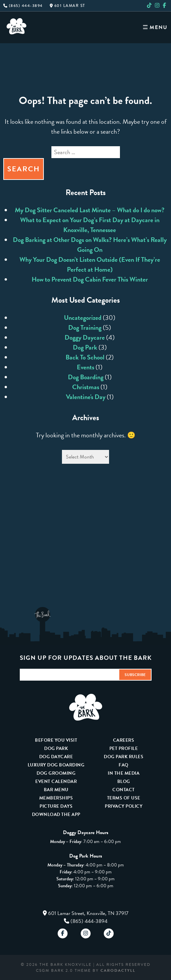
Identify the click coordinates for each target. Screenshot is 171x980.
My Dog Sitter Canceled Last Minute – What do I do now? (90, 210)
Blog (124, 781)
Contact (124, 790)
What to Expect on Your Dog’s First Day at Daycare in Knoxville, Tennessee (90, 225)
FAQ (124, 765)
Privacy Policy (124, 806)
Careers (124, 740)
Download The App (56, 814)
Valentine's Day (86, 397)
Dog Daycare (56, 757)
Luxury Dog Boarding (56, 765)
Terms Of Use (124, 798)
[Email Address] (69, 675)
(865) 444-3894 (23, 6)
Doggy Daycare (85, 337)
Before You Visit (56, 740)
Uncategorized (83, 318)
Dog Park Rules (124, 757)
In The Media (124, 773)
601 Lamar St (68, 6)
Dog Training (85, 327)
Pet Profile (124, 748)
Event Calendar (56, 781)
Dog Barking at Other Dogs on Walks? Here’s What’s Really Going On (90, 245)
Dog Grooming (56, 773)
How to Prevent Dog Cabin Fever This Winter (90, 279)
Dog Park (85, 347)
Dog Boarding (86, 377)
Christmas (86, 387)
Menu (155, 27)
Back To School (85, 357)
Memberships (56, 798)
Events (85, 367)
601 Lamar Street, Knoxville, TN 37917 (88, 913)
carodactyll (118, 970)
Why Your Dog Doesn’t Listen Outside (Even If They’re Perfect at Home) (90, 264)
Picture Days (56, 806)
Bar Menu (56, 790)
